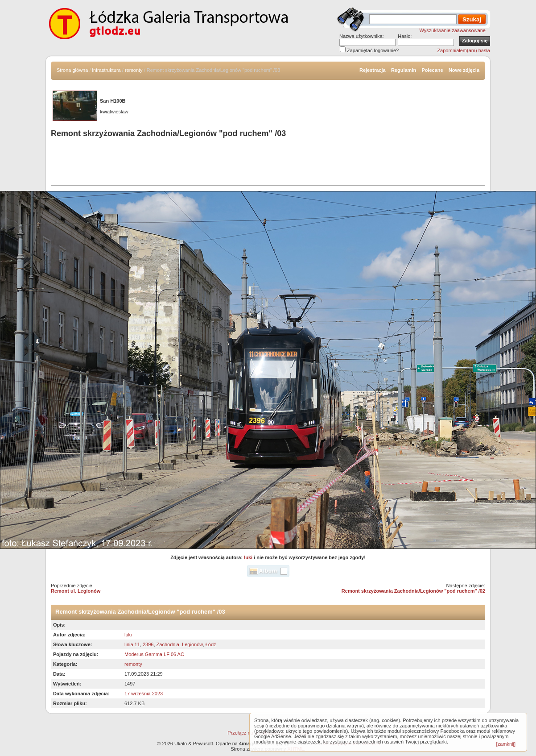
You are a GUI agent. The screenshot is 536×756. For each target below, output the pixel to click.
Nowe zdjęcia (464, 70)
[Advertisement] (268, 163)
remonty (134, 70)
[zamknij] (506, 744)
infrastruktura (107, 70)
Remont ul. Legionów (76, 591)
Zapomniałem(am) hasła (464, 50)
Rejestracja (373, 70)
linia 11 (132, 644)
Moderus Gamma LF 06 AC (154, 654)
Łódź (211, 644)
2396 (148, 644)
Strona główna (72, 70)
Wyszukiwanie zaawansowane (453, 30)
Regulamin (404, 70)
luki (248, 557)
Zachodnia (168, 644)
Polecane (432, 70)
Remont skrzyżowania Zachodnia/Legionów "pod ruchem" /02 (413, 591)
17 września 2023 (144, 694)
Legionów (192, 644)
